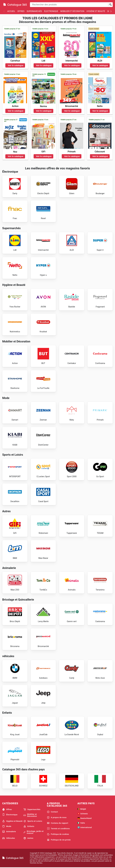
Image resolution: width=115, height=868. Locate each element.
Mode (7, 826)
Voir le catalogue (16, 65)
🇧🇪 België (82, 809)
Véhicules (9, 838)
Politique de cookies (58, 834)
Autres (28, 838)
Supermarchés (34, 11)
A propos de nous (57, 817)
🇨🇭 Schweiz (83, 814)
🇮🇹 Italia (81, 823)
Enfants (29, 826)
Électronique (51, 11)
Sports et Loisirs (33, 821)
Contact (52, 812)
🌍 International (85, 827)
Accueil (11, 11)
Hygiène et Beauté (96, 11)
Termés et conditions (58, 829)
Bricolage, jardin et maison (34, 832)
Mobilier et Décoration (72, 11)
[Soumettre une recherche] (111, 5)
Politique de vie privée (59, 840)
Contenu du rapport (58, 823)
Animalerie (9, 832)
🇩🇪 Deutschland (84, 818)
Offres (21, 11)
